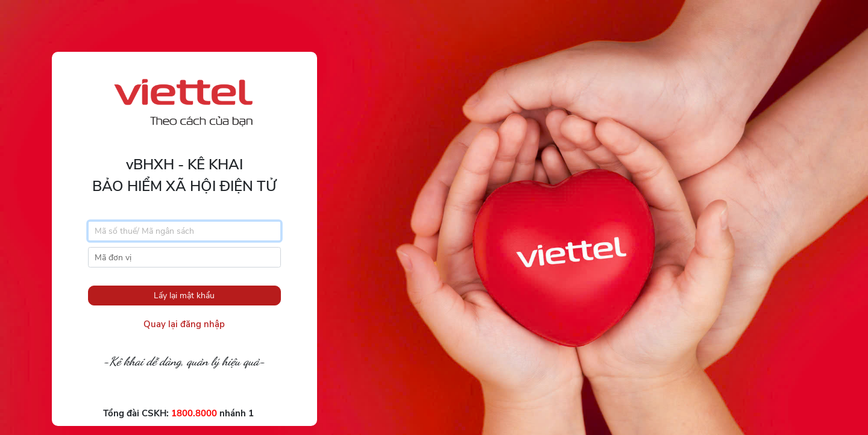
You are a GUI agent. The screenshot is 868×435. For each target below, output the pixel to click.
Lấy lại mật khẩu (184, 296)
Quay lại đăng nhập (184, 324)
